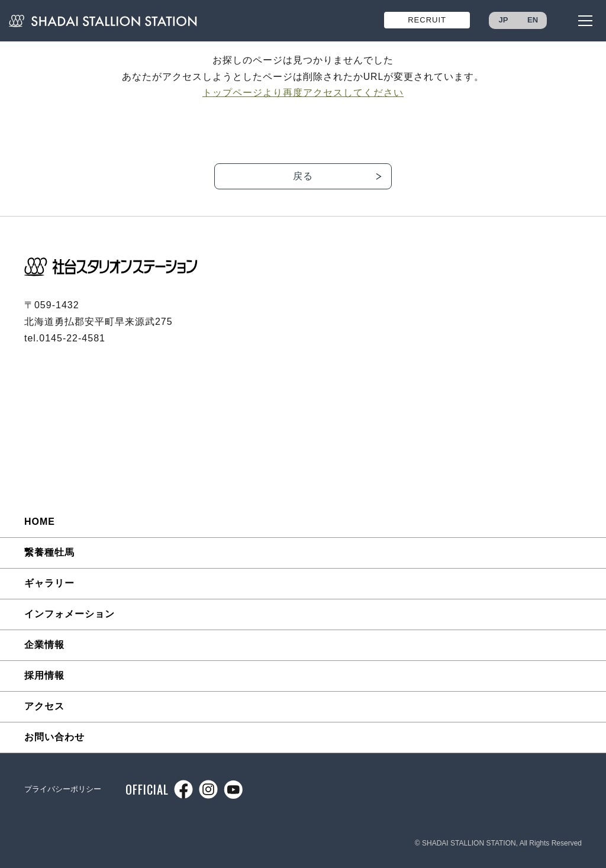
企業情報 (44, 645)
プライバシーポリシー (63, 789)
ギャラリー (49, 583)
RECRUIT (427, 20)
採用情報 (44, 675)
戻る (303, 176)
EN (533, 20)
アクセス (44, 706)
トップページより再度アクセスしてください (303, 93)
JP (504, 20)
